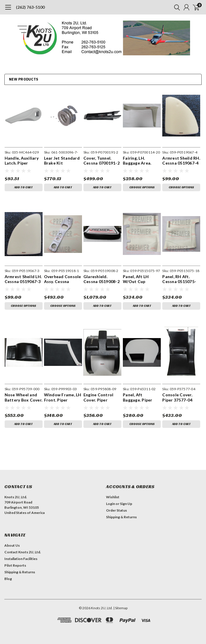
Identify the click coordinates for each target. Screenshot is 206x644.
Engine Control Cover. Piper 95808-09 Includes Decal (101, 397)
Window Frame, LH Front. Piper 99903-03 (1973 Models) (63, 397)
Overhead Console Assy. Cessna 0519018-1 (63, 279)
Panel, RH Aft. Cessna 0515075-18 (179, 279)
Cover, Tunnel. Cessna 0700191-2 (102, 161)
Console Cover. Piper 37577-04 (177, 397)
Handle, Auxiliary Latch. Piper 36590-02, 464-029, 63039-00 (23, 161)
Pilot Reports (15, 565)
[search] (176, 7)
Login (111, 504)
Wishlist (113, 497)
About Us (12, 545)
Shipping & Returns (121, 517)
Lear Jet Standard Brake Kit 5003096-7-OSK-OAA (62, 161)
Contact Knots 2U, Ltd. (23, 552)
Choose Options (142, 187)
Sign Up (126, 504)
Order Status (116, 510)
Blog (8, 579)
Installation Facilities (21, 559)
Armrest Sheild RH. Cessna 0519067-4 (181, 161)
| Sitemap (120, 608)
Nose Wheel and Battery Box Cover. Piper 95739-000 (24, 397)
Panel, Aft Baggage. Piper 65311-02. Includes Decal (141, 397)
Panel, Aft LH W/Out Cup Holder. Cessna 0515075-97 (138, 279)
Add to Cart (23, 187)
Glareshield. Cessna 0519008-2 (102, 279)
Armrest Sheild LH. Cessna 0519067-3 (23, 279)
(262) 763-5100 (30, 7)
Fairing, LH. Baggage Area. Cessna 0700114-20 (140, 161)
